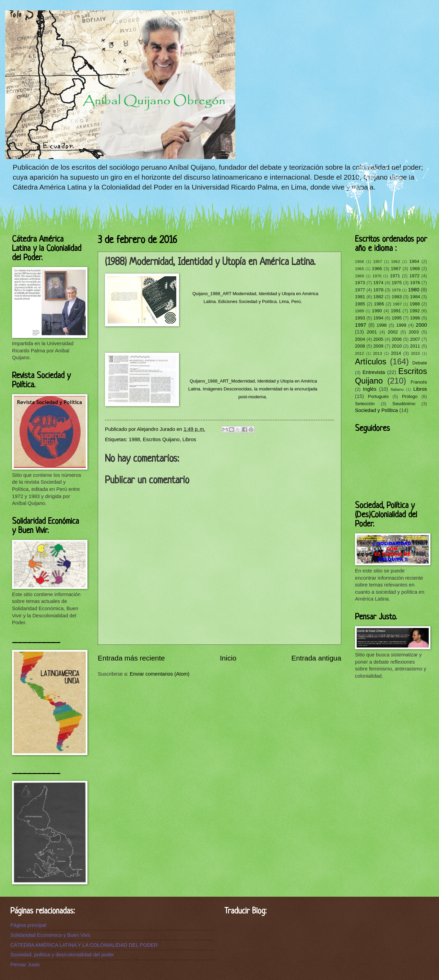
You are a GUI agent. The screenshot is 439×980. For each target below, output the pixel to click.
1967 (396, 269)
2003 (414, 332)
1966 (377, 269)
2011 (415, 346)
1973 (360, 283)
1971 (395, 276)
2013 (378, 353)
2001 (372, 332)
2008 (360, 346)
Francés (419, 382)
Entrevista (374, 372)
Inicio (228, 658)
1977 (360, 290)
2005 (378, 339)
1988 (135, 439)
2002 (393, 332)
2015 (415, 353)
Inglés (370, 389)
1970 (377, 276)
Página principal (28, 925)
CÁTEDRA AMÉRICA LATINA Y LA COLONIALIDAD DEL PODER (84, 945)
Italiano (397, 389)
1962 (395, 261)
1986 (379, 304)
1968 (415, 269)
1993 (360, 318)
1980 (414, 290)
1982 (378, 297)
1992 (415, 311)
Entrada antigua (316, 658)
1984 (415, 297)
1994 (378, 318)
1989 (359, 311)
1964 (414, 261)
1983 (397, 297)
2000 (421, 325)
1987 (397, 304)
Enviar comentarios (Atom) (159, 674)
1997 (361, 325)
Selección (365, 404)
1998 (382, 325)
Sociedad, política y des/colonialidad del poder (62, 955)
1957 (378, 261)
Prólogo (410, 396)
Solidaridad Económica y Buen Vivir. (51, 935)
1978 (378, 290)
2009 (378, 346)
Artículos (371, 362)
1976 (415, 283)
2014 (396, 353)
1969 (359, 276)
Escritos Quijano (161, 439)
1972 (414, 276)
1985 (360, 304)
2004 (360, 339)
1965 (359, 269)
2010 (397, 346)
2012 (359, 353)
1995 (397, 318)
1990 (377, 311)
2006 (397, 339)
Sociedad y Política (376, 410)
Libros (189, 439)
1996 (415, 318)
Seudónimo (404, 404)
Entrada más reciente (131, 658)
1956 (359, 261)
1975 (397, 283)
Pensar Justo (25, 965)
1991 (396, 311)
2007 (415, 339)
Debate (420, 363)
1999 (401, 325)
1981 (360, 297)
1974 (378, 283)
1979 (396, 290)
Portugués (378, 396)
